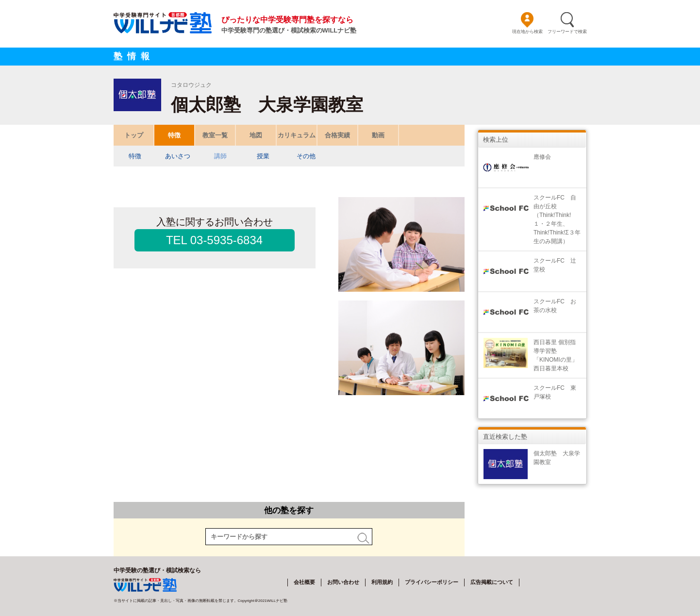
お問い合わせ (343, 582)
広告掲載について (492, 582)
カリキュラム (297, 135)
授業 (263, 156)
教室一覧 (215, 135)
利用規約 (382, 582)
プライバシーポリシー (432, 582)
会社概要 (304, 582)
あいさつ (178, 156)
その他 (306, 156)
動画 (378, 135)
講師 (220, 156)
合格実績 (337, 135)
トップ (133, 135)
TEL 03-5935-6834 (214, 240)
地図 (256, 135)
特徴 (174, 135)
